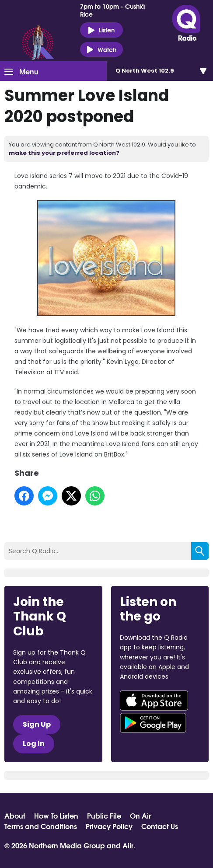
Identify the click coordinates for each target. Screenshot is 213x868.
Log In (34, 744)
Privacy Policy (109, 826)
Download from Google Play (153, 723)
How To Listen (56, 816)
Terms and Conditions (41, 826)
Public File (104, 816)
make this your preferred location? (64, 153)
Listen (101, 30)
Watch (101, 50)
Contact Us (160, 826)
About (15, 816)
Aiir (128, 845)
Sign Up (37, 724)
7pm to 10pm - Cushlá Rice (112, 10)
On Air (140, 816)
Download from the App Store (154, 701)
